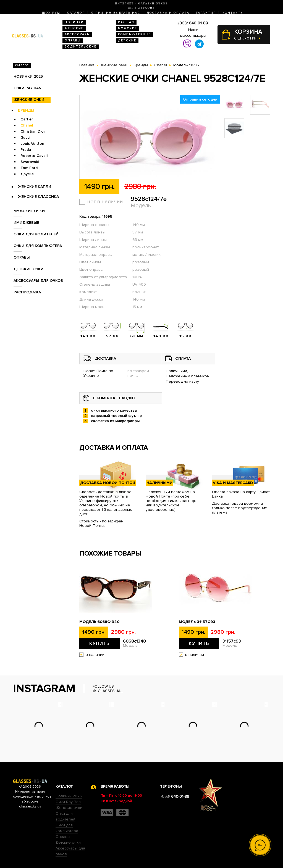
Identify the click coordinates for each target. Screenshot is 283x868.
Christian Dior (33, 131)
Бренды (26, 110)
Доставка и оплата (168, 13)
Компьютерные (134, 34)
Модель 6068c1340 (99, 622)
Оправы (73, 40)
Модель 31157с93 (197, 622)
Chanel (27, 125)
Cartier (27, 119)
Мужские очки (29, 211)
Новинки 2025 (28, 76)
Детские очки (28, 269)
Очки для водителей (36, 234)
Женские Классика (38, 197)
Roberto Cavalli (34, 156)
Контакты (233, 13)
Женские (74, 28)
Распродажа (27, 292)
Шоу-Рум (51, 13)
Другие (27, 174)
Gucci (25, 137)
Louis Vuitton (32, 144)
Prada (26, 150)
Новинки (74, 22)
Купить (99, 643)
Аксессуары (77, 34)
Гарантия (206, 13)
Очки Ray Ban (68, 802)
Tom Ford (29, 168)
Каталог (76, 13)
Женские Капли (35, 187)
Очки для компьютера (38, 246)
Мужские (128, 28)
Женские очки (29, 100)
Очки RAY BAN (27, 88)
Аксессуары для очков (38, 281)
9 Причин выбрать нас (116, 13)
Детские (127, 40)
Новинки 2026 (69, 796)
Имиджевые (26, 223)
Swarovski (30, 162)
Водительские (81, 47)
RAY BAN (126, 22)
